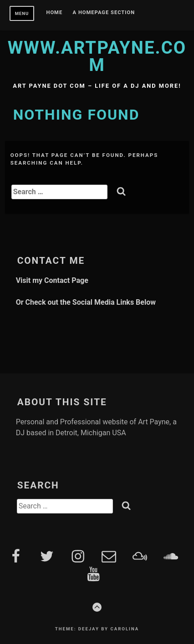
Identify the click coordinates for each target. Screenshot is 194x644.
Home (55, 13)
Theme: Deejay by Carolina (97, 629)
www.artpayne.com (97, 56)
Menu (22, 13)
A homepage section (104, 13)
